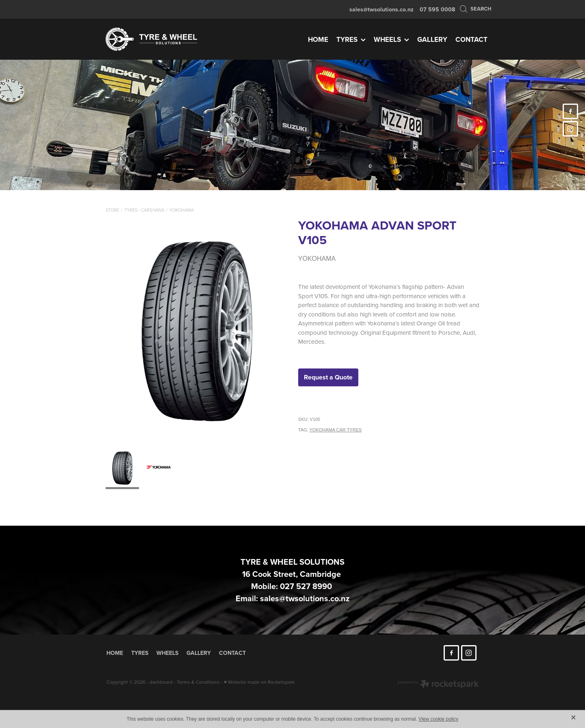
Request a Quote (328, 377)
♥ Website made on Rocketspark (259, 682)
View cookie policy (438, 719)
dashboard (161, 682)
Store (112, 210)
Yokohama (182, 210)
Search (476, 9)
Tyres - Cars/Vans (144, 210)
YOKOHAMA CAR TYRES (336, 430)
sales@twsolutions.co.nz (381, 9)
